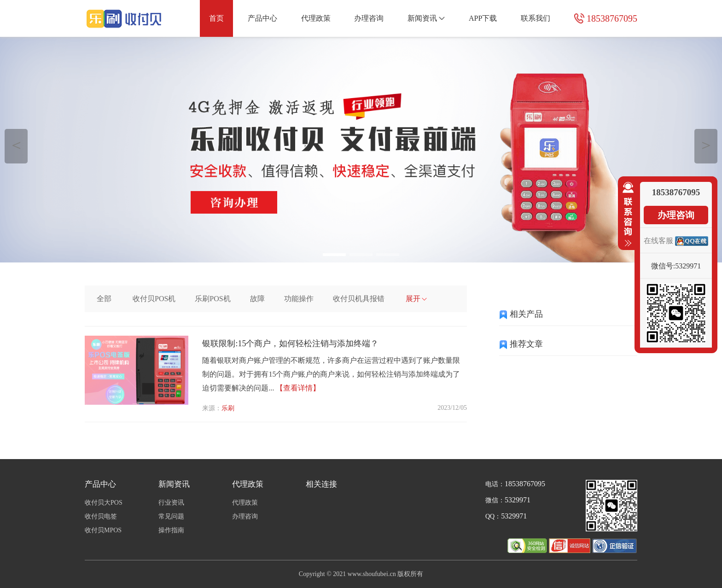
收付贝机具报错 (359, 299)
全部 (104, 299)
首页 (216, 18)
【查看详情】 (298, 388)
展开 (416, 299)
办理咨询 (369, 18)
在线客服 (658, 241)
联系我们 (536, 18)
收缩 (626, 215)
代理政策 (316, 18)
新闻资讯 (426, 18)
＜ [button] (16, 145)
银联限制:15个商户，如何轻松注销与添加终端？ (290, 343)
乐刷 (228, 408)
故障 (257, 299)
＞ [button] (706, 145)
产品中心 (262, 18)
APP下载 (483, 18)
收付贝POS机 (154, 299)
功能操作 (299, 299)
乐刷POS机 (213, 299)
